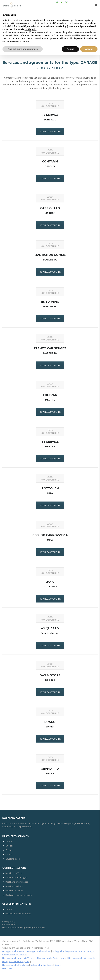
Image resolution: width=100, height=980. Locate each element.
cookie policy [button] (31, 29)
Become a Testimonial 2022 (18, 914)
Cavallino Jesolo (13, 859)
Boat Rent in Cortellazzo (17, 882)
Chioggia (10, 846)
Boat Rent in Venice (15, 873)
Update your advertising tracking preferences (24, 928)
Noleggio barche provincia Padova (69, 951)
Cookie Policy (9, 924)
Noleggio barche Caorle (42, 965)
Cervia (8, 854)
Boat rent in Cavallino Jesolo (19, 895)
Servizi (58, 965)
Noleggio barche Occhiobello (82, 958)
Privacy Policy (9, 921)
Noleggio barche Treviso (14, 951)
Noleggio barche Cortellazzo (16, 965)
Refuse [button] (70, 49)
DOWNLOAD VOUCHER (50, 132)
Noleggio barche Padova (39, 951)
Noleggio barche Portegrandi (16, 961)
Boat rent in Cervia (14, 891)
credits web (8, 968)
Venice (9, 841)
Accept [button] (89, 49)
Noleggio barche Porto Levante (52, 958)
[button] (96, 5)
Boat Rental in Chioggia (16, 877)
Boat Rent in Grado (14, 886)
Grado (8, 850)
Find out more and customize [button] (23, 49)
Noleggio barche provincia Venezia (19, 958)
